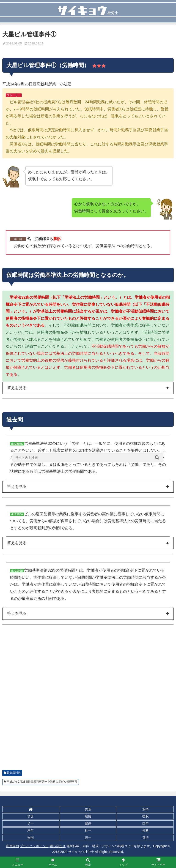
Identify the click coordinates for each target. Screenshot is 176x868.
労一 (30, 823)
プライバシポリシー (34, 846)
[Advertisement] (88, 702)
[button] (158, 457)
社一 (88, 830)
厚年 (30, 830)
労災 (30, 816)
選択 (146, 838)
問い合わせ (58, 846)
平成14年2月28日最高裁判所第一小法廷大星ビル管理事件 (42, 782)
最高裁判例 (14, 773)
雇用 (88, 816)
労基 (88, 809)
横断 (146, 830)
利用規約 (12, 846)
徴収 (146, 816)
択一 (88, 838)
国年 (146, 823)
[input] (88, 457)
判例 (30, 838)
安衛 (146, 809)
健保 (88, 823)
